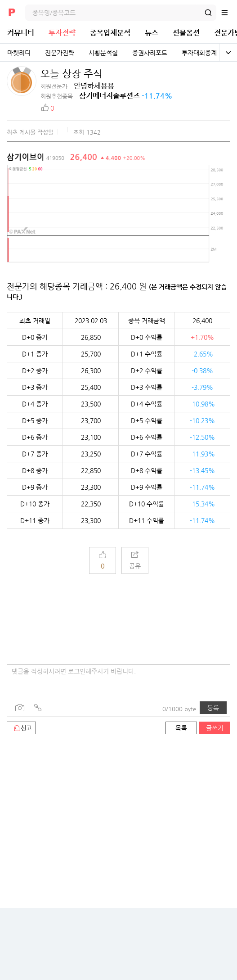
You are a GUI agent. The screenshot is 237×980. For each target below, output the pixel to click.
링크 (38, 708)
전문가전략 (60, 53)
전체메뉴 (229, 13)
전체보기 (228, 53)
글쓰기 (215, 728)
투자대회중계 (199, 53)
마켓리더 (19, 53)
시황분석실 (103, 53)
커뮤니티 (21, 33)
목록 (181, 728)
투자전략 (62, 33)
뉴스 (152, 33)
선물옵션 (186, 33)
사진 (20, 708)
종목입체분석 (110, 33)
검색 (208, 13)
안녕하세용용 (94, 86)
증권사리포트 (150, 53)
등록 (213, 708)
